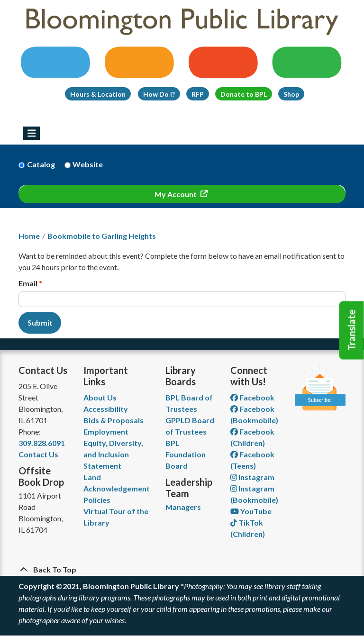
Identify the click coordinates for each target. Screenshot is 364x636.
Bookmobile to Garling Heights (102, 236)
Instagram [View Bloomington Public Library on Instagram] (252, 477)
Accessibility (106, 409)
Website (88, 164)
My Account (176, 194)
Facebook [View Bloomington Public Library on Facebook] (252, 397)
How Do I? (159, 94)
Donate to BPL (244, 94)
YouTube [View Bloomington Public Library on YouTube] (251, 511)
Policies (97, 500)
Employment (106, 432)
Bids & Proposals (114, 420)
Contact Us (38, 454)
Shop (291, 94)
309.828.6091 (42, 443)
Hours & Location (98, 94)
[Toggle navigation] (32, 133)
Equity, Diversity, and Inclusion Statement (113, 454)
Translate (352, 330)
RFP (198, 94)
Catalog (41, 164)
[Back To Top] (182, 570)
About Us (100, 397)
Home (29, 236)
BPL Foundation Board (186, 454)
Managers (183, 507)
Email (28, 283)
